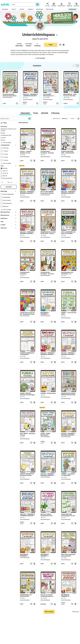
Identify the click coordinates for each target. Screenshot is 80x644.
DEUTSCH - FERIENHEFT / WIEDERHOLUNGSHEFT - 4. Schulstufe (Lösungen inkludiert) (68, 354)
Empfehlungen (40, 9)
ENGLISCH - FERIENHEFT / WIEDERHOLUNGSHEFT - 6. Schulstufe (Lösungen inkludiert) (27, 233)
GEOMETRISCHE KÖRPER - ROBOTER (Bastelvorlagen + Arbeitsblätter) (69, 394)
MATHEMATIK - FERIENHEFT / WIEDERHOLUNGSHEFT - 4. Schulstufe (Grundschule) (48, 555)
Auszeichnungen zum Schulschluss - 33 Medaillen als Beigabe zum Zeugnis (69, 273)
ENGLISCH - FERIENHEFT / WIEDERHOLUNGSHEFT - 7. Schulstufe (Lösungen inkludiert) (48, 354)
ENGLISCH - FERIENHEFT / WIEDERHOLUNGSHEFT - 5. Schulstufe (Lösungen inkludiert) (69, 192)
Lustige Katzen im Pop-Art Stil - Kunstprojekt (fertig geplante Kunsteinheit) (27, 313)
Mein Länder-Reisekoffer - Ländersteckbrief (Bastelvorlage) (69, 555)
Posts (36, 113)
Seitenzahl (9, 228)
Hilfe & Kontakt (50, 9)
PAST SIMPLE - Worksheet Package (28, 434)
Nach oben (75, 612)
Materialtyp (9, 191)
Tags (9, 222)
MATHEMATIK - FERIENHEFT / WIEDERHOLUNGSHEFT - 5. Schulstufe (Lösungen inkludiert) (48, 313)
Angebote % (31, 9)
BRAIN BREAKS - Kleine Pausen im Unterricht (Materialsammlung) (70, 95)
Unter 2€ (5, 171)
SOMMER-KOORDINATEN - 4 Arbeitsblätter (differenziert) (27, 354)
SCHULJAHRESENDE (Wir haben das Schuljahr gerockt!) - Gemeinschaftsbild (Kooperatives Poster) (68, 233)
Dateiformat (9, 219)
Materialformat (9, 215)
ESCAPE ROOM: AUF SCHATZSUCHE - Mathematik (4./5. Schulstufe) (26, 596)
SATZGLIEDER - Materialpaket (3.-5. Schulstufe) (49, 95)
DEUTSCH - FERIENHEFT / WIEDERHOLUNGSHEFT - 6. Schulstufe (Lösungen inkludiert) (48, 475)
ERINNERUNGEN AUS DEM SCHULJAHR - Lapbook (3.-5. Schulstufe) (48, 233)
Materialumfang (9, 212)
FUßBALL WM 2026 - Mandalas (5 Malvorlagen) (28, 394)
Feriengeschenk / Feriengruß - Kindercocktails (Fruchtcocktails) (25, 273)
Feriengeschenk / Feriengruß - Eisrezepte (47, 152)
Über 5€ (5, 176)
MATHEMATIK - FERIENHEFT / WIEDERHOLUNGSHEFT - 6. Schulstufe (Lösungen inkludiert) (27, 555)
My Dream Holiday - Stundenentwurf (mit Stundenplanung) (46, 515)
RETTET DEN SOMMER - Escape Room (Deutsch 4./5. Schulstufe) (47, 192)
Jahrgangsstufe (9, 145)
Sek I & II (14, 9)
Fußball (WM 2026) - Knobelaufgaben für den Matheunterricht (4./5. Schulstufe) (68, 515)
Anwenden (9, 187)
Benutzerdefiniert (8, 178)
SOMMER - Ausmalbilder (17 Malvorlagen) (68, 475)
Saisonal (22, 9)
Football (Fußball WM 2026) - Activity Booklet (68, 152)
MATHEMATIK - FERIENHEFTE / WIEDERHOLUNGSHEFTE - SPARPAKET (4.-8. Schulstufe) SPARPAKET (68, 596)
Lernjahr (9, 225)
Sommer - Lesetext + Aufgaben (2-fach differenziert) (26, 152)
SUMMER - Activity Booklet (48, 393)
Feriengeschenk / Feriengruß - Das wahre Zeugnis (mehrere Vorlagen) (47, 273)
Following (55, 113)
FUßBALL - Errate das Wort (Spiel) (69, 313)
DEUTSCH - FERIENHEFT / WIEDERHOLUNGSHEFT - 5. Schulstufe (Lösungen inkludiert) (68, 434)
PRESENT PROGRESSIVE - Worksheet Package (27, 475)
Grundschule (6, 9)
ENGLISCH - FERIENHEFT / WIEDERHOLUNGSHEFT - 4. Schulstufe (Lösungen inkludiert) (27, 192)
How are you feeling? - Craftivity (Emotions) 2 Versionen (47, 596)
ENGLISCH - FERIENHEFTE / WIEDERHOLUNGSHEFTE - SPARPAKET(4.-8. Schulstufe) (30, 95)
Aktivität (45, 113)
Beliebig (5, 168)
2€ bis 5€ (6, 173)
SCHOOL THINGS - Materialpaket (46, 434)
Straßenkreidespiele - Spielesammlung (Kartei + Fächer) (10, 95)
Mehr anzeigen (40, 58)
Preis (9, 166)
